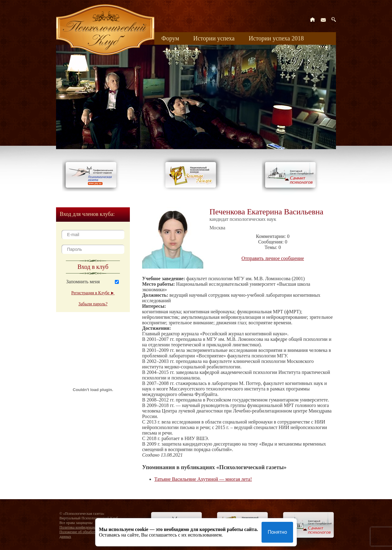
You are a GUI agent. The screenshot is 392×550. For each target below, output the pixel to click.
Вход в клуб (93, 267)
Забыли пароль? (93, 304)
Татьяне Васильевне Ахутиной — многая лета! (203, 479)
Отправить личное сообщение (273, 258)
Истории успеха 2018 (276, 38)
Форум (170, 38)
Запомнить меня (83, 282)
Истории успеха (214, 38)
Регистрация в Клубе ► (93, 293)
